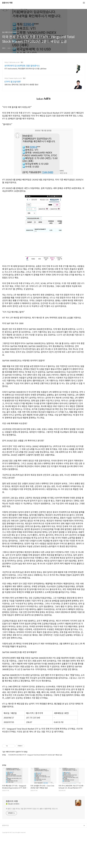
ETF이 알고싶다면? (13, 81)
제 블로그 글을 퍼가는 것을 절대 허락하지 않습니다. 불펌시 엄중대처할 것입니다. (32, 839)
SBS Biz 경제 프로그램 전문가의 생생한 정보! (22, 84)
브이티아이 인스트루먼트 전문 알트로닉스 (22, 66)
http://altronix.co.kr (12, 62)
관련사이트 (5, 856)
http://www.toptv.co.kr (13, 78)
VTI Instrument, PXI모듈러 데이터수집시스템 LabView (25, 68)
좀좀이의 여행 (7, 3)
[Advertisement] (43, 753)
